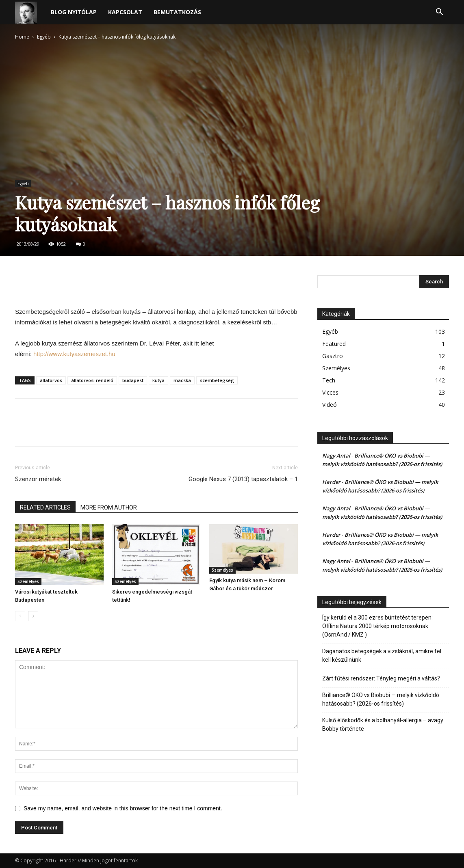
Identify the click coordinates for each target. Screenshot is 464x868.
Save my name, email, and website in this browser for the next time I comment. (123, 808)
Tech (329, 380)
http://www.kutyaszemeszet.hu (74, 354)
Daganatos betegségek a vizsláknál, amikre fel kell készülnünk (382, 655)
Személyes (28, 581)
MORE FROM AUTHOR (109, 507)
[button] (439, 13)
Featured (334, 344)
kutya (158, 380)
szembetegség (217, 380)
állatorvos (51, 380)
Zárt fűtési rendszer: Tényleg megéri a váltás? (381, 678)
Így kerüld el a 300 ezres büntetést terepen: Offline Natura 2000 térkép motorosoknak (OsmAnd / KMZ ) (377, 626)
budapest (133, 380)
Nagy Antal (336, 456)
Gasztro (333, 356)
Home (22, 37)
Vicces (330, 392)
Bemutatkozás (177, 12)
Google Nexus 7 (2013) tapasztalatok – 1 (243, 479)
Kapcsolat (125, 12)
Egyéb (44, 37)
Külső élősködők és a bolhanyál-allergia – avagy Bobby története (383, 724)
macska (182, 380)
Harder (331, 482)
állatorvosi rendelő (92, 380)
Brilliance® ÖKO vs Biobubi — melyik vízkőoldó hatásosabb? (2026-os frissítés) (381, 699)
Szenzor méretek (38, 479)
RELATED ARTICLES (45, 507)
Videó (330, 405)
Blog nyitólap (74, 12)
